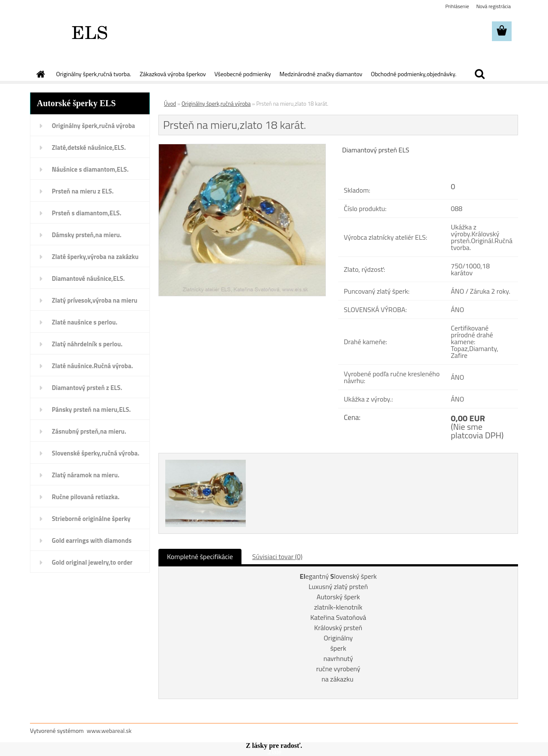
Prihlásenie (457, 6)
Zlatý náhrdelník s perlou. (87, 344)
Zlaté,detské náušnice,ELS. (89, 147)
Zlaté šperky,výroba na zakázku (95, 257)
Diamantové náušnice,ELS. (88, 278)
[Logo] (89, 32)
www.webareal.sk (109, 731)
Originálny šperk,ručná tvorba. (94, 74)
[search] (479, 74)
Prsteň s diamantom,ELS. (86, 213)
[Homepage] (40, 74)
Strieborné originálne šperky (91, 519)
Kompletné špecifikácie (200, 557)
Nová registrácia (493, 6)
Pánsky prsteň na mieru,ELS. (91, 409)
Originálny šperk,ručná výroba (93, 126)
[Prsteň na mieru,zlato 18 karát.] (242, 148)
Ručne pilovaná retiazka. (86, 497)
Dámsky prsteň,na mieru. (87, 235)
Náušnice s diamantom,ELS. (90, 169)
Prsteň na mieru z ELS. (83, 191)
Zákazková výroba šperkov (173, 74)
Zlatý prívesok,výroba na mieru (95, 300)
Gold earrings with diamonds (92, 540)
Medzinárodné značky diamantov (321, 74)
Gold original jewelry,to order (92, 562)
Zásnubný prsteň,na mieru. (89, 431)
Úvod (170, 104)
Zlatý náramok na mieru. (86, 475)
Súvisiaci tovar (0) (277, 557)
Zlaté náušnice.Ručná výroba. (92, 366)
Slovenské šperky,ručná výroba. (95, 453)
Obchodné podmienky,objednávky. (414, 74)
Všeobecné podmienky (243, 74)
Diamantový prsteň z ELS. (87, 388)
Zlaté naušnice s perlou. (85, 322)
